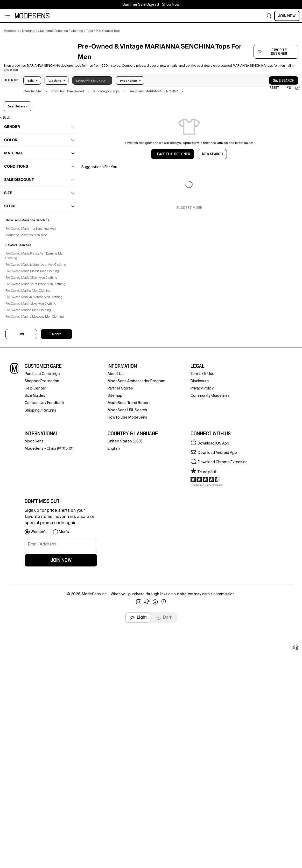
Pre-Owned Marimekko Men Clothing (34, 587)
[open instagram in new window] (139, 860)
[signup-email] (61, 802)
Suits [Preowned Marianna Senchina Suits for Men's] (18, 257)
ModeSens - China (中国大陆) (49, 706)
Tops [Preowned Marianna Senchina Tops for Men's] (17, 267)
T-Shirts (22, 296)
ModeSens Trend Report (129, 661)
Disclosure (200, 639)
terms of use (202, 632)
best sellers (282, 115)
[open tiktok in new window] (147, 860)
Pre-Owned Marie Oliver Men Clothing (35, 557)
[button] (269, 16)
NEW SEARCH (212, 163)
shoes (16, 362)
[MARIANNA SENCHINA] (38, 56)
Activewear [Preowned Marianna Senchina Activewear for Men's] (22, 166)
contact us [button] (34, 661)
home (16, 402)
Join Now (287, 16)
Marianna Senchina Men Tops (30, 510)
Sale (31, 90)
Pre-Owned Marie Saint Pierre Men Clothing (33, 566)
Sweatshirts (25, 309)
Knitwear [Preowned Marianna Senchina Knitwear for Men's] (20, 217)
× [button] (47, 101)
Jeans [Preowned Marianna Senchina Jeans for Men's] (19, 207)
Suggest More (189, 217)
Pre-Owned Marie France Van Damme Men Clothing (38, 530)
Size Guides (35, 653)
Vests (21, 316)
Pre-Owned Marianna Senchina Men (34, 503)
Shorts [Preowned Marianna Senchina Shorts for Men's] (19, 247)
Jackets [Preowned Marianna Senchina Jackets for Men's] (20, 196)
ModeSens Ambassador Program (136, 639)
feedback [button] (56, 661)
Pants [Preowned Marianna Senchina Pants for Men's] (18, 237)
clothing (18, 156)
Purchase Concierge (42, 632)
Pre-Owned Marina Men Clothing (32, 594)
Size (84, 90)
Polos (21, 283)
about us (116, 632)
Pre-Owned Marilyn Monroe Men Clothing (38, 581)
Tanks (21, 290)
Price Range (57, 90)
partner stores (120, 646)
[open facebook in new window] (155, 860)
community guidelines (210, 653)
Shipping (32, 668)
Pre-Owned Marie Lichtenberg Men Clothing (33, 542)
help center (35, 646)
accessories (21, 382)
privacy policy (202, 646)
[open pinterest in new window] (164, 860)
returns (49, 668)
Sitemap (115, 653)
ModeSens (34, 699)
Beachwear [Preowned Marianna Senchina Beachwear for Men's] (22, 176)
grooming (19, 392)
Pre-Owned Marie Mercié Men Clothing (36, 550)
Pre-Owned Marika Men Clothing (32, 575)
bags (15, 372)
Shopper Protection (42, 639)
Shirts (21, 303)
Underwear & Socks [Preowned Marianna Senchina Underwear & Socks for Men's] (28, 352)
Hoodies (23, 277)
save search (268, 90)
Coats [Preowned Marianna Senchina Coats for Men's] (18, 186)
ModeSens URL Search (127, 668)
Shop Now (171, 5)
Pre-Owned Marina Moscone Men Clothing (38, 600)
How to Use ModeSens (127, 675)
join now (61, 818)
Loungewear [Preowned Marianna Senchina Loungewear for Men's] (23, 227)
